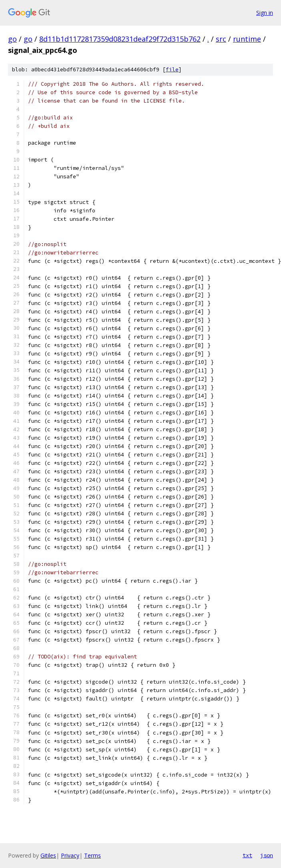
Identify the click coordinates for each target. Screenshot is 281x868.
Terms (92, 855)
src (221, 39)
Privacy (70, 855)
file (172, 70)
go (12, 39)
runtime (247, 39)
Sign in (265, 13)
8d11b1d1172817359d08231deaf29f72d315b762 (120, 39)
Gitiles (48, 855)
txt (247, 855)
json (267, 855)
